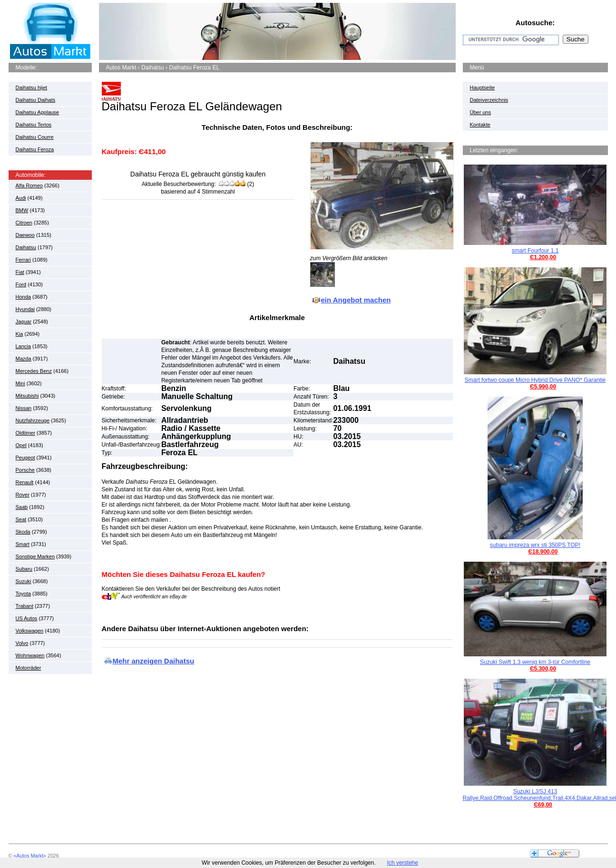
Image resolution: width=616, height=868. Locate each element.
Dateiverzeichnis (489, 100)
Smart (23, 544)
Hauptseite (483, 88)
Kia (20, 334)
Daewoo (25, 235)
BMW (22, 210)
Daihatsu (26, 247)
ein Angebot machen (356, 300)
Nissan (24, 408)
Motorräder (29, 668)
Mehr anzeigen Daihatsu (154, 661)
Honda (23, 297)
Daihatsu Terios (34, 125)
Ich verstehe (403, 863)
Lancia (23, 346)
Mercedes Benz (34, 371)
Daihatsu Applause (38, 112)
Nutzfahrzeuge (33, 420)
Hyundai (25, 309)
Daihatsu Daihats (36, 100)
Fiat (20, 272)
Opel (21, 445)
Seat (21, 519)
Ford (21, 284)
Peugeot (25, 458)
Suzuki (24, 581)
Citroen (24, 223)
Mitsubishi (27, 396)
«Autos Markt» (30, 856)
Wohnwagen (30, 655)
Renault (25, 482)
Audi (21, 198)
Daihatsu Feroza (35, 149)
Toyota (23, 594)
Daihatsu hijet (32, 88)
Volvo (22, 643)
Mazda (24, 359)
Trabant (25, 606)
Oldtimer (26, 433)
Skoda (23, 532)
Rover (23, 495)
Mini (20, 383)
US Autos (27, 618)
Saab (22, 507)
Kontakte (480, 125)
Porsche (25, 470)
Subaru (24, 569)
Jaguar (24, 322)
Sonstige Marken (35, 556)
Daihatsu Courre (35, 137)
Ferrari (23, 260)
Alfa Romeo (29, 185)
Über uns (481, 112)
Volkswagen (30, 631)
